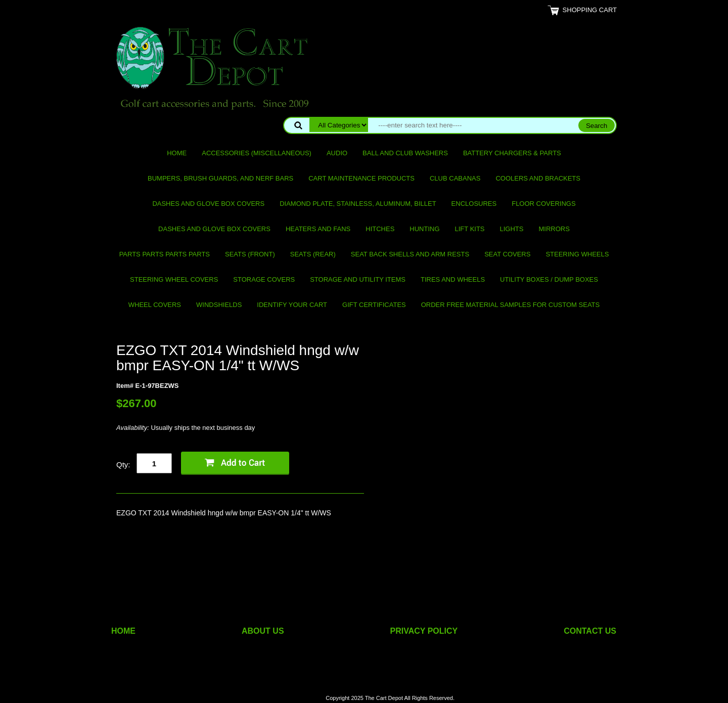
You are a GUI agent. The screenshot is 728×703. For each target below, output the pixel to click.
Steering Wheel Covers (174, 279)
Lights (512, 229)
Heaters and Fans (318, 229)
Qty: (123, 465)
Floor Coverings (543, 204)
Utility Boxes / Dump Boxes (549, 279)
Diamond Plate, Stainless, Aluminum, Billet (358, 204)
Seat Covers (507, 254)
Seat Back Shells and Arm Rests (410, 254)
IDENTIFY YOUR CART (292, 305)
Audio (337, 153)
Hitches (380, 229)
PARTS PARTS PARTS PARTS (165, 254)
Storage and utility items (358, 279)
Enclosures (474, 204)
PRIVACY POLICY (424, 631)
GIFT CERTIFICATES (374, 305)
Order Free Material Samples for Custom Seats (510, 305)
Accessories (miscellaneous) (257, 153)
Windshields (219, 305)
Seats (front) (250, 254)
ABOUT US (263, 631)
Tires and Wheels (453, 279)
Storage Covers (264, 279)
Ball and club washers (405, 153)
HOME (123, 631)
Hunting (424, 229)
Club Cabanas (455, 178)
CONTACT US (590, 631)
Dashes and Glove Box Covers (208, 204)
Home (177, 153)
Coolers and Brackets (538, 178)
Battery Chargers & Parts (512, 153)
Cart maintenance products (361, 178)
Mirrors (554, 229)
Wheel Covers (155, 305)
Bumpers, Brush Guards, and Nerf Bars (220, 178)
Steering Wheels (577, 254)
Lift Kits (470, 229)
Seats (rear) (313, 254)
